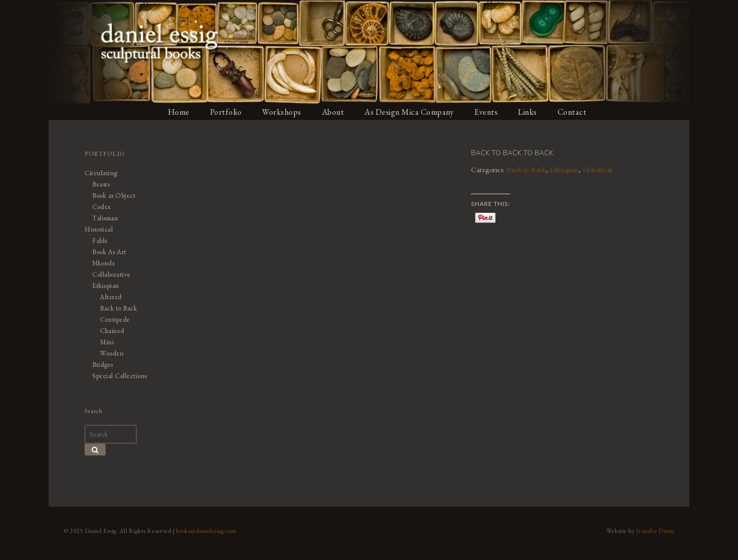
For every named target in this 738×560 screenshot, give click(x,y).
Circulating (101, 173)
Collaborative (111, 274)
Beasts (101, 184)
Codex (102, 207)
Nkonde (104, 263)
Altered (111, 297)
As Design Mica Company (409, 112)
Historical (597, 170)
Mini (107, 342)
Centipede (115, 319)
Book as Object (114, 195)
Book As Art (109, 252)
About (333, 112)
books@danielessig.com (206, 531)
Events (486, 112)
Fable (100, 241)
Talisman (105, 218)
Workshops (282, 112)
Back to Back (526, 170)
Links (528, 112)
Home (179, 112)
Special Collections (120, 376)
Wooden (112, 353)
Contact (572, 112)
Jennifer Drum (655, 531)
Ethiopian (564, 170)
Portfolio (226, 112)
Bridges (103, 365)
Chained (112, 331)
